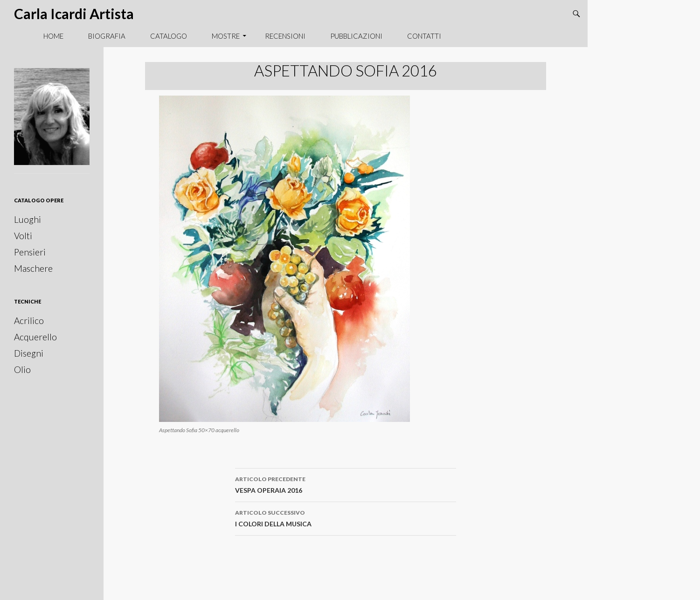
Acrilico (29, 321)
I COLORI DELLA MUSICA (346, 517)
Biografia (107, 36)
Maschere (33, 268)
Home (53, 36)
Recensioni (285, 36)
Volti (23, 236)
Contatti (424, 36)
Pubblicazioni (356, 36)
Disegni (29, 353)
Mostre (226, 36)
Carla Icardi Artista (74, 14)
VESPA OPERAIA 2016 (346, 484)
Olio (22, 369)
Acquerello (35, 337)
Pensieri (30, 252)
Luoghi (28, 219)
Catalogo (169, 36)
